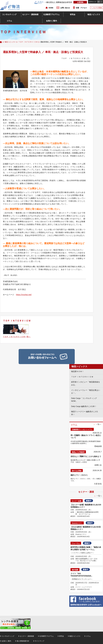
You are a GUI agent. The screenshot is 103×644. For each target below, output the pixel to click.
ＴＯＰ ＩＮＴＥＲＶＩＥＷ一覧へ (17, 337)
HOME (51, 8)
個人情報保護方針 (23, 641)
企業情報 (80, 2)
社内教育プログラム (47, 636)
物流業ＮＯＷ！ (77, 371)
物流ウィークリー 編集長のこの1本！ (85, 413)
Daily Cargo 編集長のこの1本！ (84, 406)
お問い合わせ (65, 8)
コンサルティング (9, 14)
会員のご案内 (51, 21)
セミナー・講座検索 (30, 14)
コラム (9, 21)
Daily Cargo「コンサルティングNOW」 (84, 400)
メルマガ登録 (97, 8)
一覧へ (99, 424)
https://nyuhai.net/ (24, 295)
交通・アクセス (81, 8)
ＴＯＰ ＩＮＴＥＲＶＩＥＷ (28, 42)
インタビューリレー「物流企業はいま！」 (86, 392)
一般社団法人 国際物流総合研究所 (53, 2)
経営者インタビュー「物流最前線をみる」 (86, 383)
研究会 (73, 14)
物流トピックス (94, 14)
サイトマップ (39, 641)
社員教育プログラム (51, 14)
